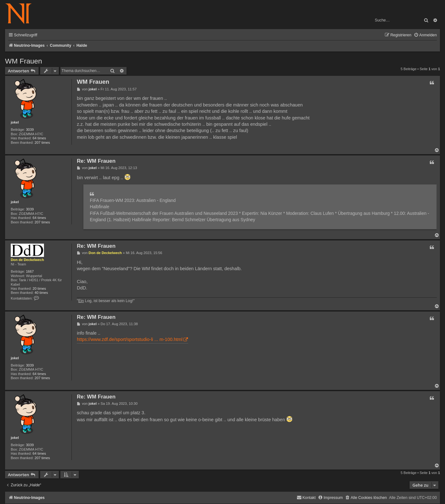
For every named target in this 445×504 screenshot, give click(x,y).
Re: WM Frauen (96, 161)
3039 (30, 130)
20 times (39, 288)
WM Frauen (24, 61)
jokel (15, 122)
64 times (39, 138)
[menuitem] (425, 35)
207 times (42, 143)
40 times (41, 293)
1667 (30, 271)
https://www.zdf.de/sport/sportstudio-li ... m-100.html (130, 339)
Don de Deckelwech (27, 260)
